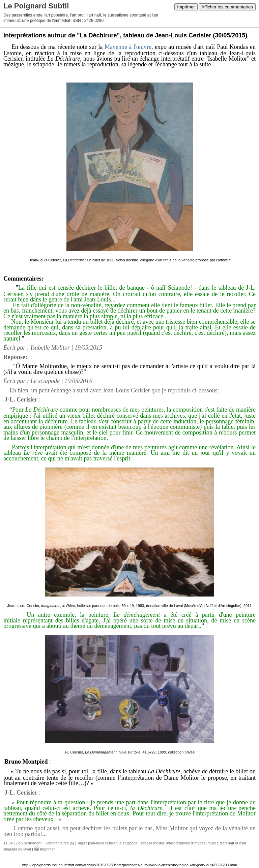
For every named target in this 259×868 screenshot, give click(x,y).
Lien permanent (29, 843)
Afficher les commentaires (227, 7)
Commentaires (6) (59, 843)
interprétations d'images (186, 843)
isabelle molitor (152, 843)
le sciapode (128, 843)
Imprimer (186, 7)
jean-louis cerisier (102, 843)
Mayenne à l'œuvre (128, 47)
